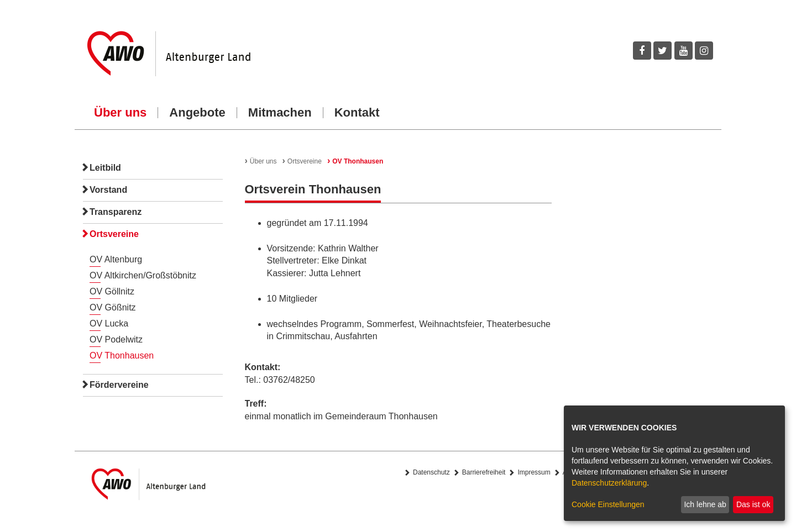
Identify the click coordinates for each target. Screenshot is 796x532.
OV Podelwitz (116, 339)
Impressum (534, 472)
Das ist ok (753, 504)
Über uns (120, 113)
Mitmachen (280, 113)
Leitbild (105, 168)
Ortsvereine (114, 234)
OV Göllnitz (112, 291)
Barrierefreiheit (484, 472)
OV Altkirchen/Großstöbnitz (143, 275)
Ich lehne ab (705, 504)
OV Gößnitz (113, 307)
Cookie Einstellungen (608, 504)
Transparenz (116, 212)
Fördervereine (119, 385)
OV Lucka (109, 323)
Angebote (197, 113)
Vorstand (108, 190)
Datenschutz (431, 472)
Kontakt (357, 113)
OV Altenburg (116, 259)
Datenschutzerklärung (609, 483)
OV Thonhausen (122, 355)
